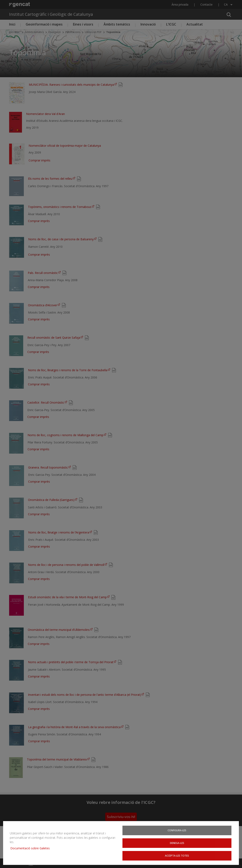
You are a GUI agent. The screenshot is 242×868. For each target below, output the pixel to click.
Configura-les (177, 829)
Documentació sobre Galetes (32, 848)
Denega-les (177, 842)
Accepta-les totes (177, 855)
